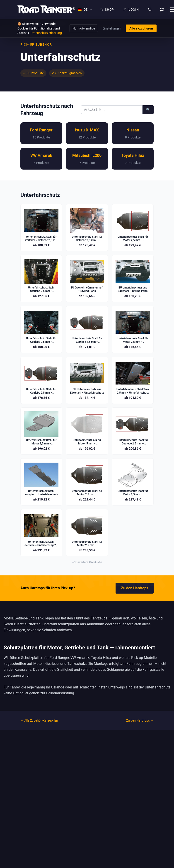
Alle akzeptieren (141, 28)
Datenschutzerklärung (46, 33)
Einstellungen (112, 28)
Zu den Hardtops (135, 588)
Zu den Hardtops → (140, 720)
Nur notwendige (84, 28)
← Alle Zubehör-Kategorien (39, 720)
